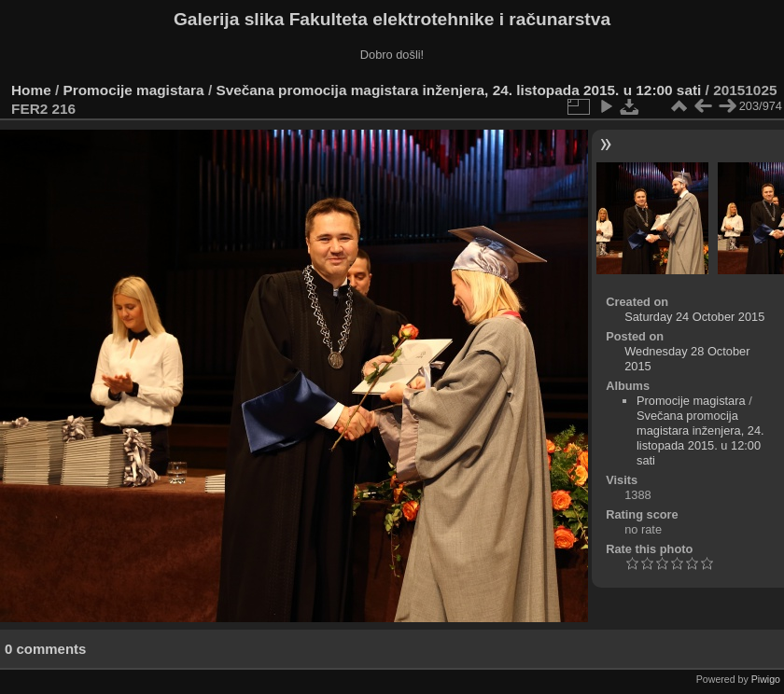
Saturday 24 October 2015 (694, 317)
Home (31, 90)
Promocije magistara (134, 90)
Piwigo (766, 679)
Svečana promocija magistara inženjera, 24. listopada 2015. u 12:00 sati (458, 90)
